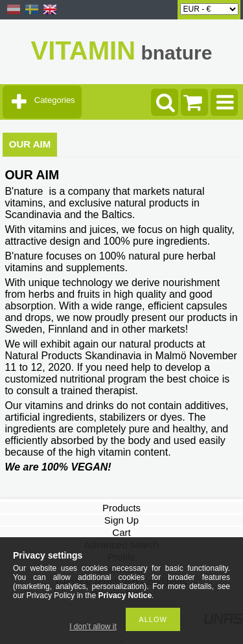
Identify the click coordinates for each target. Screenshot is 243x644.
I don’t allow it (93, 627)
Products (121, 508)
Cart (121, 532)
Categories (55, 100)
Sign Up (121, 520)
